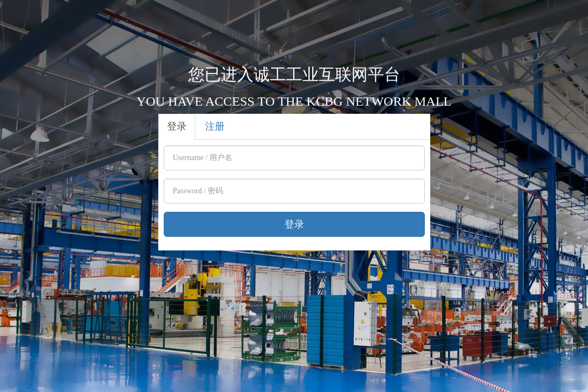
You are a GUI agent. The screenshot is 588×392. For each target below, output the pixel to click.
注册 (215, 126)
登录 (177, 126)
